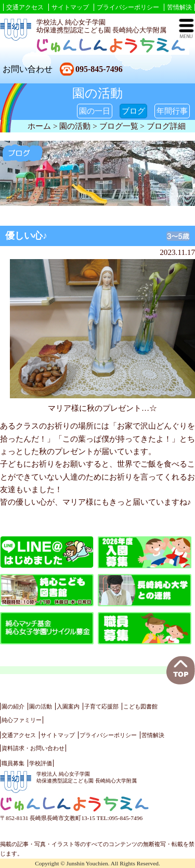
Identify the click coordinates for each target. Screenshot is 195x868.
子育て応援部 (101, 706)
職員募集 (13, 763)
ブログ (133, 111)
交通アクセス (25, 7)
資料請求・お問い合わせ (33, 748)
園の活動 (41, 706)
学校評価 (41, 763)
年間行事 (172, 111)
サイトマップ (70, 7)
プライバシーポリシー (128, 7)
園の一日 (95, 111)
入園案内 (68, 706)
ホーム (39, 126)
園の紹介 (13, 706)
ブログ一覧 (119, 126)
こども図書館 (140, 706)
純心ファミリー (22, 720)
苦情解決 (179, 7)
